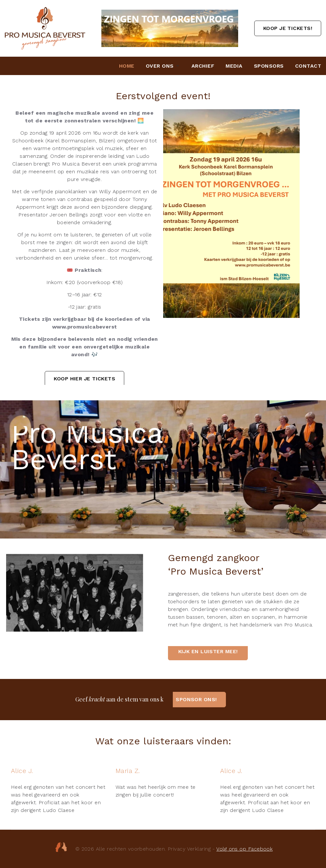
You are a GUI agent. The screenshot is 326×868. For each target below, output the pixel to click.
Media (234, 66)
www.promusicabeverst (85, 327)
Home (127, 66)
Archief (203, 66)
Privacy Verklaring (189, 849)
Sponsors (269, 66)
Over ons (160, 66)
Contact (308, 66)
